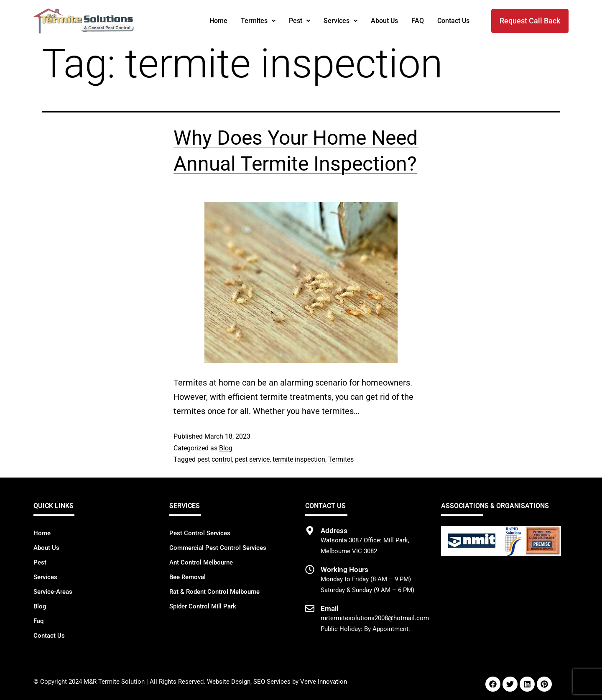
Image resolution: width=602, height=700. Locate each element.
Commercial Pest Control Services (218, 548)
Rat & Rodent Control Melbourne (214, 592)
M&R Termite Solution (114, 682)
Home (218, 21)
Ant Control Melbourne (201, 562)
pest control (215, 459)
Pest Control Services (200, 533)
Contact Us (453, 21)
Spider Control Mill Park (203, 606)
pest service (252, 459)
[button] (258, 21)
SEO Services (272, 682)
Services (341, 21)
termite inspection (299, 459)
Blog (226, 448)
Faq (38, 621)
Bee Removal (187, 577)
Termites (258, 21)
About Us (384, 21)
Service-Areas (53, 592)
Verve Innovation (324, 682)
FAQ (418, 21)
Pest (300, 21)
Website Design (229, 682)
